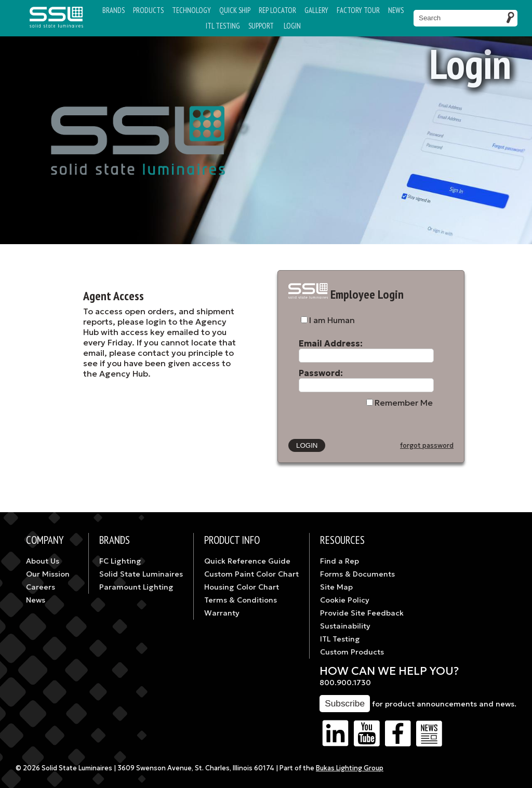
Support (261, 26)
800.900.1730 (345, 683)
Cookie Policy (345, 600)
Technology (191, 10)
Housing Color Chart (242, 587)
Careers (41, 587)
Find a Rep (340, 561)
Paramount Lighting (136, 587)
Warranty (222, 613)
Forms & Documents (357, 574)
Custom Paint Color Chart (251, 574)
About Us (43, 561)
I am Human (332, 320)
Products (148, 10)
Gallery (316, 10)
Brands (114, 10)
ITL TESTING (223, 26)
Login (292, 26)
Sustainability (345, 626)
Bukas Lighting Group (350, 768)
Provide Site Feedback (362, 613)
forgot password (427, 446)
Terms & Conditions (241, 600)
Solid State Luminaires (141, 574)
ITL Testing (340, 639)
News (396, 10)
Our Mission (48, 574)
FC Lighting (120, 561)
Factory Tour (358, 10)
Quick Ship (235, 10)
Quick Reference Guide (247, 561)
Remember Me (404, 403)
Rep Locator (277, 10)
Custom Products (352, 652)
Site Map (336, 587)
